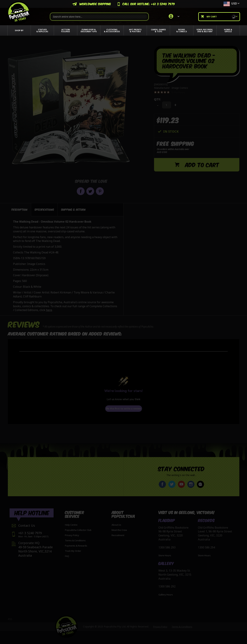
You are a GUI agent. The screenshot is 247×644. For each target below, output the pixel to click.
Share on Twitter (90, 191)
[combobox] (99, 17)
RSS (10, 619)
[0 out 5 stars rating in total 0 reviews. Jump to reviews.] (170, 92)
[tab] (19, 210)
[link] (173, 17)
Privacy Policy (72, 535)
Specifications (44, 209)
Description (19, 209)
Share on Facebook (81, 191)
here (49, 310)
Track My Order (73, 551)
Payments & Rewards (76, 546)
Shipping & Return (73, 209)
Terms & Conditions (75, 540)
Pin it (100, 191)
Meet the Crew (119, 530)
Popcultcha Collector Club (78, 530)
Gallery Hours (166, 595)
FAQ (67, 556)
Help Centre (71, 525)
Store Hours (165, 555)
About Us (116, 525)
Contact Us (27, 525)
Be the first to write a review (124, 409)
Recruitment (118, 535)
